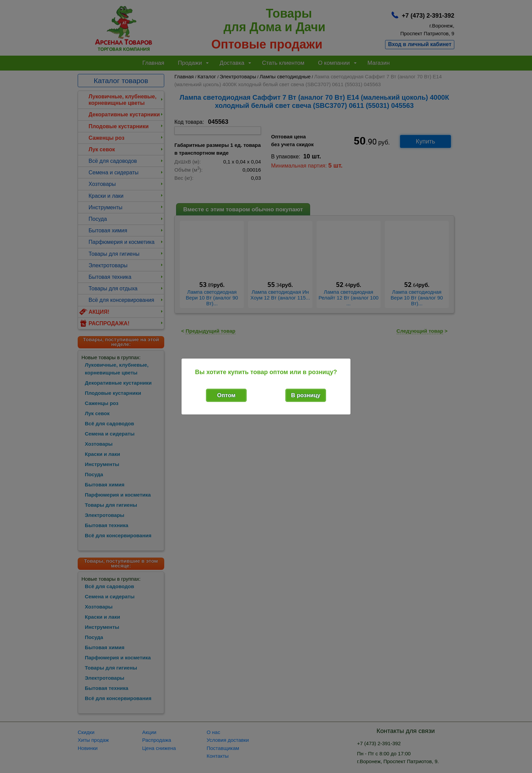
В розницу (306, 395)
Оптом (226, 395)
